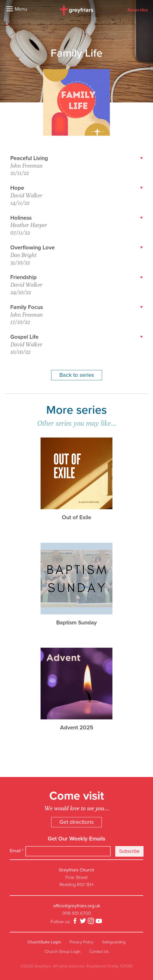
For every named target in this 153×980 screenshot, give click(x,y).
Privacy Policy (82, 942)
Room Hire (138, 10)
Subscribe (129, 851)
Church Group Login (63, 952)
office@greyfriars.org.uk (77, 906)
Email (17, 851)
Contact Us (99, 952)
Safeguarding (114, 942)
